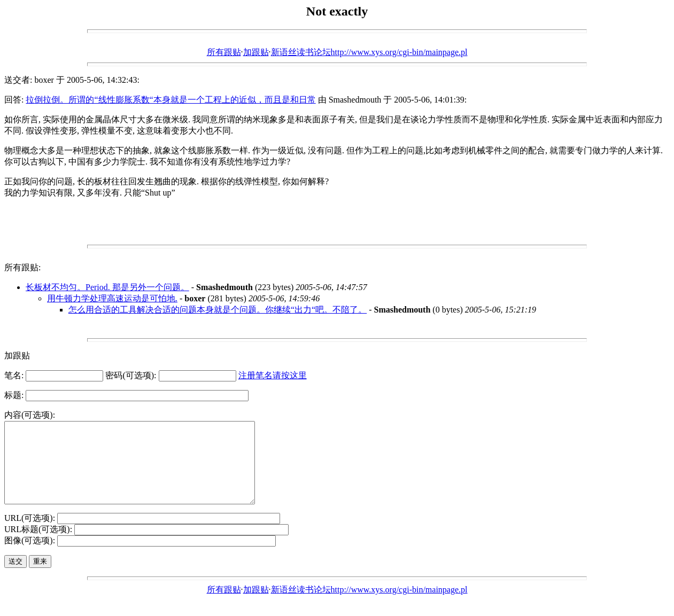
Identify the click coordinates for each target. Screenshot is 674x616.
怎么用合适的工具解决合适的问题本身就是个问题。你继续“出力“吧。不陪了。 (218, 310)
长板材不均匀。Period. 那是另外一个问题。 (107, 287)
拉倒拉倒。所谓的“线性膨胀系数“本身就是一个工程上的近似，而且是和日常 (171, 100)
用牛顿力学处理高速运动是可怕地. (112, 298)
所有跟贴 (224, 52)
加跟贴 (256, 52)
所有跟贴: (22, 267)
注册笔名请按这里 (273, 375)
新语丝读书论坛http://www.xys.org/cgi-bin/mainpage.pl (369, 52)
